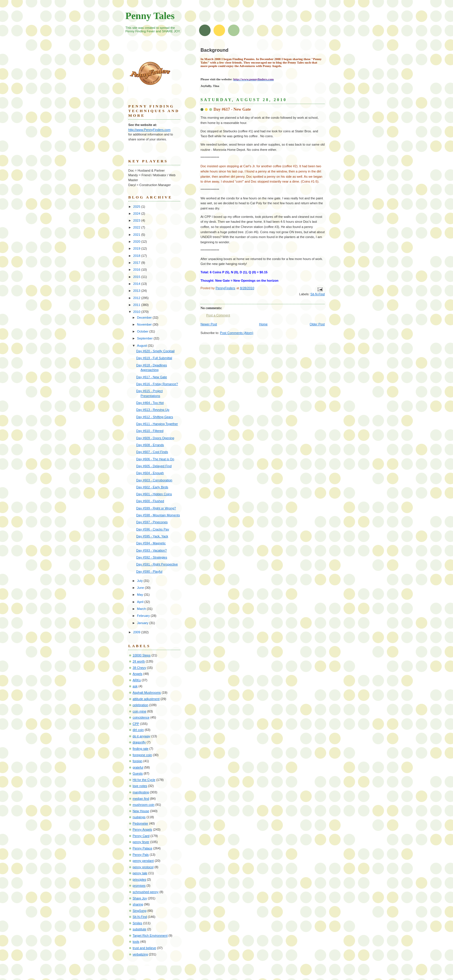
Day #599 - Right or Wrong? (156, 508)
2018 (137, 256)
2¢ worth (139, 661)
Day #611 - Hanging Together (157, 424)
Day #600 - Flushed (150, 501)
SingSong (140, 911)
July (140, 581)
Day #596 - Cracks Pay (153, 529)
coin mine (139, 711)
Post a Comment (218, 315)
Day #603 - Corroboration (154, 480)
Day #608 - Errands (150, 445)
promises (139, 886)
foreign (138, 761)
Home (263, 324)
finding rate (141, 749)
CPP (136, 724)
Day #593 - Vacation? (152, 550)
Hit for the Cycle (144, 780)
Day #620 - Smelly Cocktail (156, 351)
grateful (138, 767)
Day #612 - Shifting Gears (155, 417)
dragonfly (139, 742)
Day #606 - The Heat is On (155, 459)
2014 (137, 284)
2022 (137, 227)
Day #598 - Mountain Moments (158, 515)
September (145, 338)
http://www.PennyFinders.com (149, 130)
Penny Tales (150, 16)
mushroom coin (144, 805)
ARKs (137, 680)
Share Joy (140, 898)
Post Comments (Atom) (237, 333)
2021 (137, 235)
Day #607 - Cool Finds (152, 452)
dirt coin (138, 730)
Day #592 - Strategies (152, 557)
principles (139, 879)
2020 (137, 242)
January (143, 623)
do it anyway (141, 736)
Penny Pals (141, 855)
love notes (140, 786)
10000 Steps (142, 655)
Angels (138, 674)
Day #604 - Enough (150, 473)
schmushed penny (146, 892)
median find (141, 799)
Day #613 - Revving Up (153, 410)
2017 (137, 263)
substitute (139, 929)
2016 (137, 270)
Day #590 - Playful (149, 571)
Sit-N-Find (318, 294)
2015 (137, 277)
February (144, 616)
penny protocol (143, 867)
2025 (137, 207)
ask (135, 686)
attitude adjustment (146, 699)
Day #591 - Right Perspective (157, 564)
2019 (137, 248)
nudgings (139, 817)
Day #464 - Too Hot (150, 403)
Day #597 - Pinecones (152, 522)
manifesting (141, 792)
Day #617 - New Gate (152, 377)
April (141, 602)
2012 (137, 298)
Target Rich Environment (150, 936)
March (142, 609)
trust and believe (144, 948)
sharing (138, 904)
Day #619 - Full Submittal (154, 358)
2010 (137, 312)
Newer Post (209, 324)
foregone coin (142, 755)
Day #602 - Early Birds (152, 487)
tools (136, 942)
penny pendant (143, 861)
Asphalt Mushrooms (147, 693)
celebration (140, 705)
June (141, 588)
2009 (137, 632)
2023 (137, 220)
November (145, 324)
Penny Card (141, 836)
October (143, 331)
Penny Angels (142, 829)
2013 (137, 291)
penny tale (140, 873)
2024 (137, 214)
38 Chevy (139, 668)
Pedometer (140, 823)
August (142, 346)
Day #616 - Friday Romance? (157, 384)
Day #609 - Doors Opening (155, 438)
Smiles (137, 923)
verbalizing (140, 954)
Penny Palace (142, 848)
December (145, 318)
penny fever (141, 842)
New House (141, 811)
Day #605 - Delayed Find (154, 466)
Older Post (317, 324)
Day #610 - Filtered (150, 431)
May (140, 595)
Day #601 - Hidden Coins (154, 494)
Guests (138, 773)
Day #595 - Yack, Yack (152, 536)
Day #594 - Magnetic (151, 543)
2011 (137, 305)
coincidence (141, 717)
